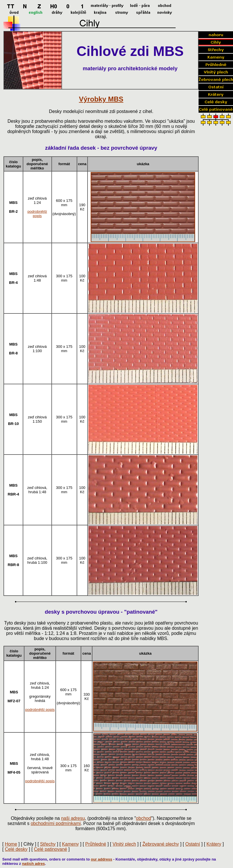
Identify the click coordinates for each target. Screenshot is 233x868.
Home (11, 844)
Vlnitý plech (124, 844)
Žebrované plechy (161, 844)
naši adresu (73, 818)
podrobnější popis (37, 214)
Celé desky (16, 849)
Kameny (70, 844)
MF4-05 (14, 772)
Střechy (48, 844)
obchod (144, 818)
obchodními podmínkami (56, 823)
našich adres (34, 864)
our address (101, 859)
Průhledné (96, 844)
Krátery (214, 844)
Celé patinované (51, 849)
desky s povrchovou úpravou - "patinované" (101, 612)
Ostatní (193, 844)
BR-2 (13, 211)
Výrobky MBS (101, 99)
